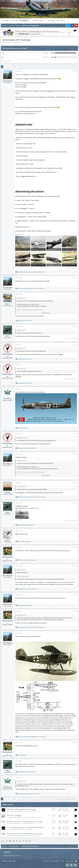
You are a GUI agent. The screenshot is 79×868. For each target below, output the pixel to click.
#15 (76, 595)
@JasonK (48, 598)
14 (38, 836)
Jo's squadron (10, 817)
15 (38, 817)
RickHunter (65, 823)
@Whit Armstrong (21, 598)
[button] (29, 20)
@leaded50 (55, 598)
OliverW (8, 492)
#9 (76, 454)
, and (27, 448)
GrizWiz (8, 540)
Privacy (62, 861)
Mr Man (64, 817)
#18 (76, 742)
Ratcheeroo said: (21, 437)
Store (15, 20)
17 (42, 817)
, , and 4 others (31, 272)
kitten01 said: (20, 298)
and (25, 321)
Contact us (45, 861)
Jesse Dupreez (8, 43)
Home (6, 20)
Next (14, 67)
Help (67, 861)
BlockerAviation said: (22, 576)
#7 (76, 389)
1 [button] (46, 57)
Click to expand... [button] (46, 313)
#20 (76, 777)
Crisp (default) (7, 861)
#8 (76, 434)
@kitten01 (18, 375)
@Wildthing (19, 281)
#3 (76, 294)
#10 (76, 483)
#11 (76, 503)
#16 (76, 611)
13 (40, 823)
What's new (39, 20)
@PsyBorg (62, 598)
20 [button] (46, 53)
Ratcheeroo (8, 399)
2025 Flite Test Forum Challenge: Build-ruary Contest (25, 834)
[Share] (74, 71)
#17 (76, 633)
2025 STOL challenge (14, 815)
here (17, 111)
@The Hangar (27, 281)
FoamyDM (9, 823)
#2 (76, 278)
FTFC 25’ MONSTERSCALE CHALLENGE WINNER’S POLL (26, 828)
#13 (76, 547)
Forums (25, 20)
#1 (76, 71)
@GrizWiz (35, 281)
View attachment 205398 (49, 440)
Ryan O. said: (20, 330)
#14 (76, 566)
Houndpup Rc (10, 811)
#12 (76, 531)
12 (38, 823)
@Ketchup (42, 598)
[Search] (69, 21)
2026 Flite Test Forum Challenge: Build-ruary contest (25, 821)
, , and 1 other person (31, 497)
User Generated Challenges (29, 811)
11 (36, 823)
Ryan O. (8, 304)
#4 (76, 326)
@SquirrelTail (42, 281)
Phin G (8, 336)
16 (40, 817)
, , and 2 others (31, 289)
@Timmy (30, 598)
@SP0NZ (35, 598)
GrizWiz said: (20, 570)
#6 (76, 365)
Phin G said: (20, 348)
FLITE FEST (18, 856)
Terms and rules (54, 861)
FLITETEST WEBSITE (8, 856)
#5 (76, 345)
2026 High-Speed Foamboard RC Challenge (21, 809)
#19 (76, 761)
